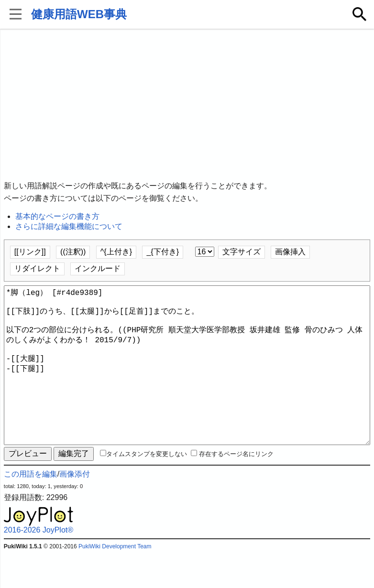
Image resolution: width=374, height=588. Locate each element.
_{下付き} (163, 252)
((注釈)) (73, 252)
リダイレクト (37, 268)
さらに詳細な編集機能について (69, 226)
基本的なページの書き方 (57, 216)
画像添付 (75, 508)
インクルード (98, 268)
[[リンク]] (30, 252)
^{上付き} (116, 252)
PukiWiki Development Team (115, 581)
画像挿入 (290, 252)
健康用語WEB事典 (79, 14)
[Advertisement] (187, 105)
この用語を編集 (31, 508)
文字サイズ (242, 252)
